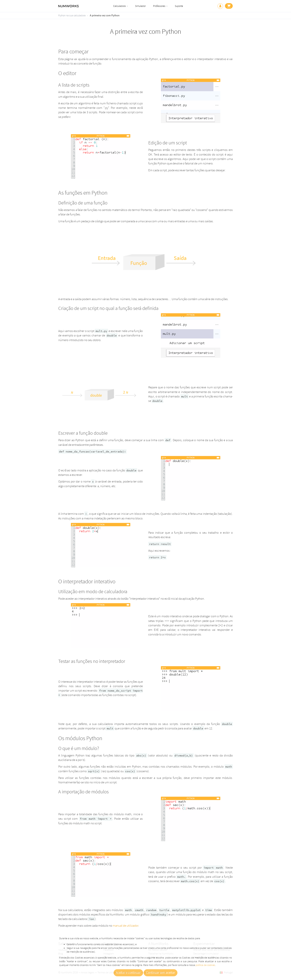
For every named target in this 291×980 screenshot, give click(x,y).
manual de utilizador (125, 926)
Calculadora (119, 6)
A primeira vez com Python (105, 16)
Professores (159, 6)
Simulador (140, 6)
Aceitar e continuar (128, 973)
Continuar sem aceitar (161, 973)
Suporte (179, 6)
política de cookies (205, 965)
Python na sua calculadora (72, 15)
